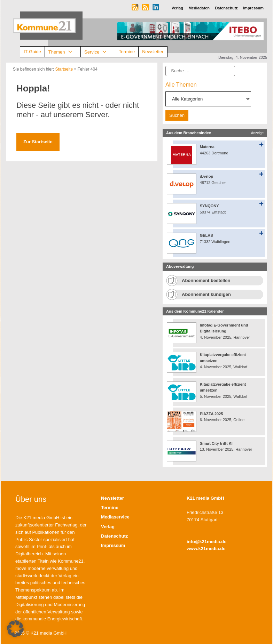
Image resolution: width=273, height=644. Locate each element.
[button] (15, 629)
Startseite (64, 69)
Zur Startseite (38, 142)
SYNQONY (209, 206)
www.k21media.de (206, 549)
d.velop (207, 176)
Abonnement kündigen (206, 294)
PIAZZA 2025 (212, 414)
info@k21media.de (207, 542)
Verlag (108, 527)
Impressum (113, 545)
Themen (63, 52)
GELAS (206, 235)
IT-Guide (32, 52)
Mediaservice (115, 517)
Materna (207, 147)
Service (98, 52)
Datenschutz (114, 536)
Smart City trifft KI (216, 443)
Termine (127, 52)
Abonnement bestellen (206, 280)
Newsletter (153, 52)
